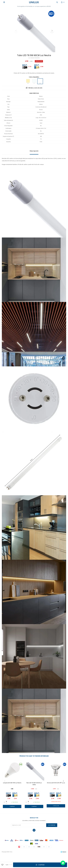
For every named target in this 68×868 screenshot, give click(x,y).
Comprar (41, 865)
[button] (52, 31)
